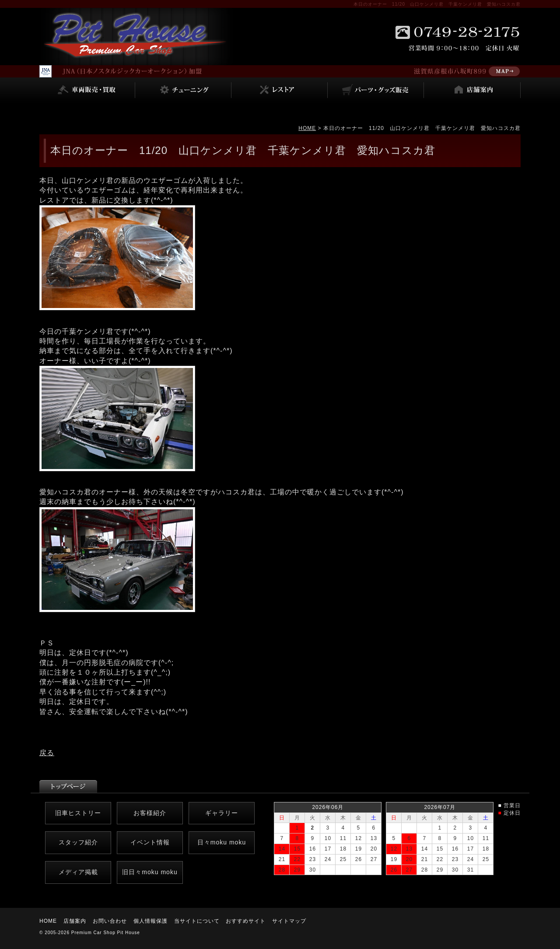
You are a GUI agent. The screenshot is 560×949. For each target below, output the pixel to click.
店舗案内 (75, 921)
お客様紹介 (150, 813)
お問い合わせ (110, 921)
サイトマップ (289, 921)
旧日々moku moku (150, 872)
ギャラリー (222, 813)
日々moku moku (222, 842)
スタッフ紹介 (78, 842)
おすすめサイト (246, 921)
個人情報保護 (150, 921)
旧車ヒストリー (78, 813)
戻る (47, 753)
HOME (307, 128)
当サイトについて (197, 921)
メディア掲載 (78, 872)
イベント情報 (150, 842)
